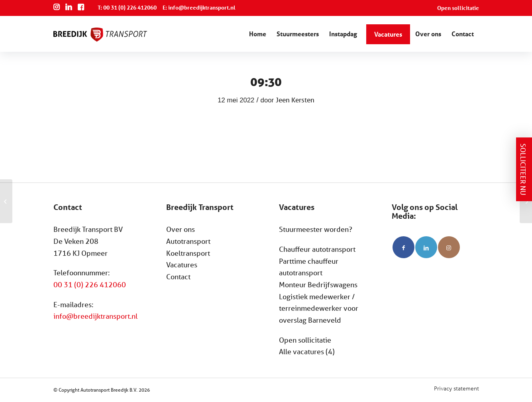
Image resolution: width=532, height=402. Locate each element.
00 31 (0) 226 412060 (90, 284)
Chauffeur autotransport (317, 249)
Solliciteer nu (523, 169)
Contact (178, 276)
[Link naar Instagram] (449, 247)
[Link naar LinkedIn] (426, 247)
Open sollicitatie (458, 8)
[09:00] (6, 201)
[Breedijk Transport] (100, 41)
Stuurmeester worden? (316, 229)
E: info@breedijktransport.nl (199, 7)
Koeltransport (188, 253)
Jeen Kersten (295, 100)
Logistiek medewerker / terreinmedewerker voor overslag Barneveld (319, 308)
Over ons (181, 229)
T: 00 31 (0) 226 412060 (127, 7)
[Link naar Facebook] (403, 247)
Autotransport (188, 241)
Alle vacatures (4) (307, 351)
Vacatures (182, 265)
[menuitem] (456, 8)
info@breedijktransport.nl (95, 316)
